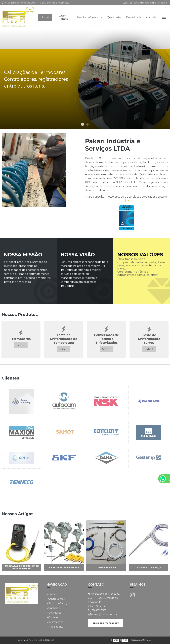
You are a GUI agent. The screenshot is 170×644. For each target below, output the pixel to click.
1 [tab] (83, 125)
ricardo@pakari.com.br (154, 3)
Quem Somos (63, 17)
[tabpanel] (85, 79)
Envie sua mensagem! (106, 623)
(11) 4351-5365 (131, 3)
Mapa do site (55, 627)
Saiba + (21, 345)
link (127, 201)
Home (45, 17)
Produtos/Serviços (89, 17)
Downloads (133, 17)
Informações (55, 622)
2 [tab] (87, 125)
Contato (152, 17)
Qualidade (114, 17)
